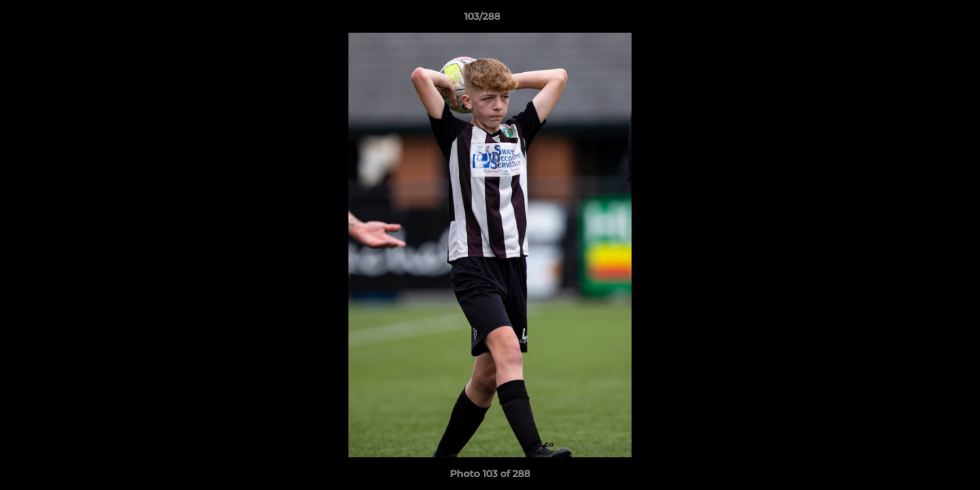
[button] (923, 20)
